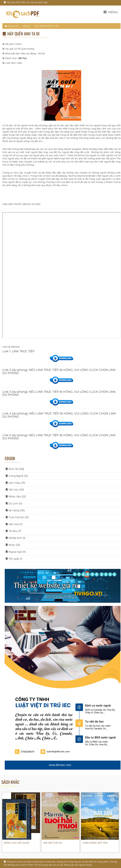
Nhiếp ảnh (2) (16, 538)
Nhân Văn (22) (16, 497)
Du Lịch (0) (14, 503)
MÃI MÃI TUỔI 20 (52, 843)
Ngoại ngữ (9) (16, 552)
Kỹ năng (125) (15, 510)
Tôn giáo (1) (14, 559)
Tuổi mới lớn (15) (17, 517)
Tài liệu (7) (13, 531)
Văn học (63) (15, 490)
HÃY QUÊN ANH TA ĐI (46, 26)
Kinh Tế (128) (15, 469)
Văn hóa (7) (14, 524)
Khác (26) (13, 545)
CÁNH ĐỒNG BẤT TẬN (95, 843)
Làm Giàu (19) (15, 483)
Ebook (26, 26)
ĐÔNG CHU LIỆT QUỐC (17, 843)
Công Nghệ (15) (17, 476)
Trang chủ (12, 26)
